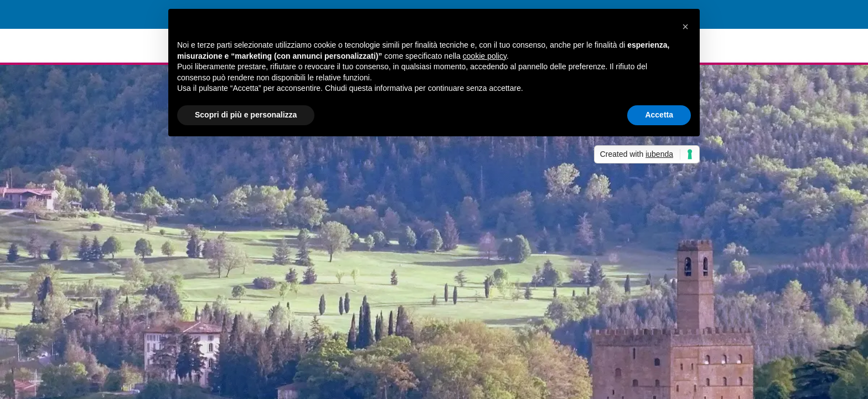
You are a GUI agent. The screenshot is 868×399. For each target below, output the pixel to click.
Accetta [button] (659, 115)
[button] (685, 27)
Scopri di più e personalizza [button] (246, 115)
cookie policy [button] (485, 56)
